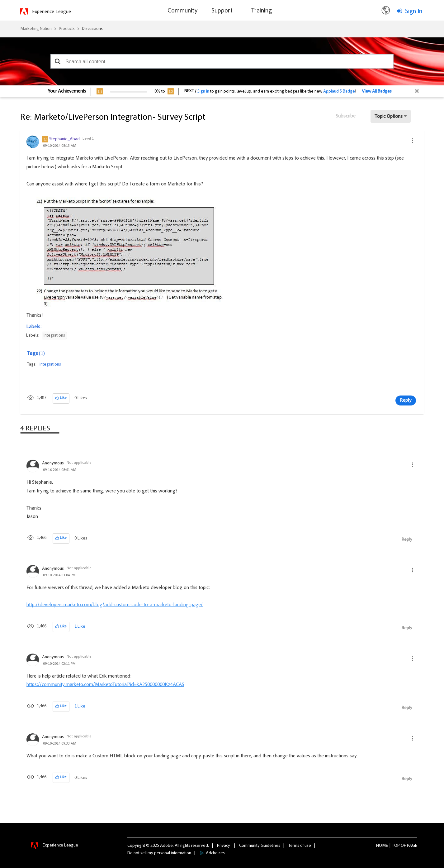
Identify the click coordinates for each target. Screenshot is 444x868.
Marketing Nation (36, 29)
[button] (57, 61)
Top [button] (396, 846)
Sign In (414, 12)
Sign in (203, 92)
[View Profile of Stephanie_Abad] (64, 139)
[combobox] (222, 61)
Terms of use (300, 846)
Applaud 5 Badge (339, 92)
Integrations (54, 336)
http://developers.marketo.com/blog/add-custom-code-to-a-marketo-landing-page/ (115, 605)
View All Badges (377, 92)
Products (67, 29)
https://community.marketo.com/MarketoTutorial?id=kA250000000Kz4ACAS (105, 685)
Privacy (224, 846)
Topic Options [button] (389, 117)
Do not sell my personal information (159, 853)
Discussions (92, 29)
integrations (50, 365)
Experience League (52, 12)
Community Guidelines (260, 846)
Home (382, 846)
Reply (406, 400)
